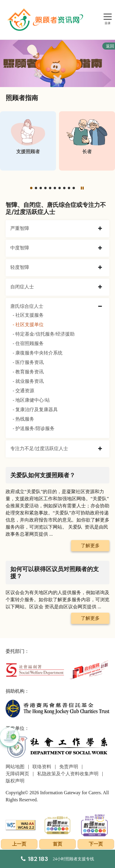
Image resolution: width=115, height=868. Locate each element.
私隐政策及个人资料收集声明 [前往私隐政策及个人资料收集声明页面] (68, 774)
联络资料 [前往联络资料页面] (42, 767)
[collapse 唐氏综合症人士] (100, 307)
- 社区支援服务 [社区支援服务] (28, 315)
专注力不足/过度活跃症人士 (39, 448)
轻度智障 (20, 267)
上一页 (19, 844)
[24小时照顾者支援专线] (57, 859)
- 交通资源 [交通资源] (23, 391)
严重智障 (20, 228)
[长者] (87, 141)
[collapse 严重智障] (100, 229)
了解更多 (90, 546)
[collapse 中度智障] (100, 248)
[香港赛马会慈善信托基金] (57, 708)
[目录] (108, 17)
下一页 (96, 844)
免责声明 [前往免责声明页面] (69, 767)
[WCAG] (20, 824)
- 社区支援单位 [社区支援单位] (28, 325)
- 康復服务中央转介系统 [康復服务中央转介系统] (38, 353)
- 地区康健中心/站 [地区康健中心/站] (31, 400)
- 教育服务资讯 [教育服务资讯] (28, 372)
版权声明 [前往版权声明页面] (15, 781)
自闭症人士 (22, 287)
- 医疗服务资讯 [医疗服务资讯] (28, 362)
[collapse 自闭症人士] (100, 287)
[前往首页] (46, 20)
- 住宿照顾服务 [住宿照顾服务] (28, 343)
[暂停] (82, 188)
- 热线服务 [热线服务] (23, 419)
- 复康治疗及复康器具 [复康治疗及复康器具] (35, 410)
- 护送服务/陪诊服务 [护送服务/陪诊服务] (34, 428)
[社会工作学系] (57, 747)
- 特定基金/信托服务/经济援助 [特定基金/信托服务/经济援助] (44, 334)
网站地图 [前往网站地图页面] (15, 767)
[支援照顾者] (28, 141)
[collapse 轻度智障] (100, 268)
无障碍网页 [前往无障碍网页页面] (17, 774)
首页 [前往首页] (57, 844)
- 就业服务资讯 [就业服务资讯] (28, 381)
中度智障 (20, 248)
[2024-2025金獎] (57, 824)
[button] (31, 188)
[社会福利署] (35, 670)
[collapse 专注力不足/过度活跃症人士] (100, 449)
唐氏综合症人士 (27, 306)
